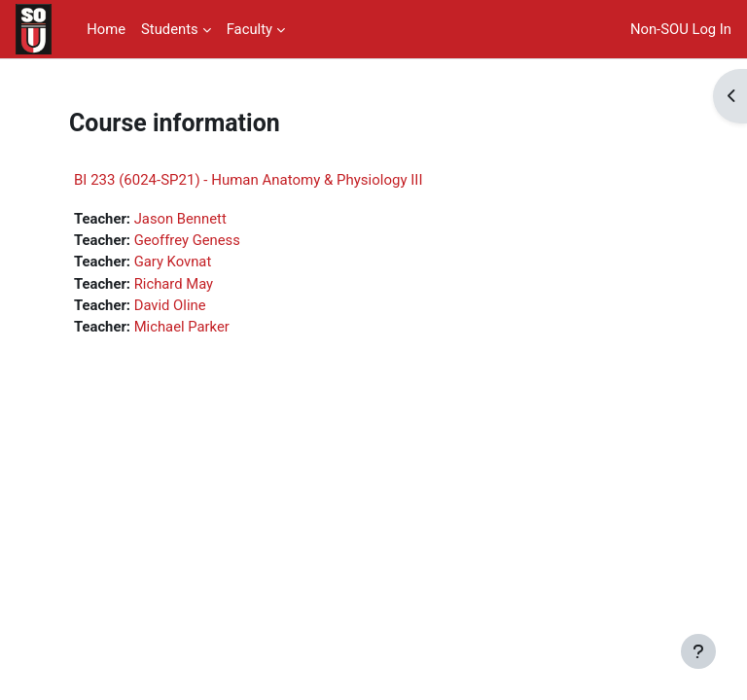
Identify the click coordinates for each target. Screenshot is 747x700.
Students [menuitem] (170, 29)
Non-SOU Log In (681, 29)
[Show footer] (698, 651)
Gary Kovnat (173, 262)
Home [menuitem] (106, 29)
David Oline (170, 305)
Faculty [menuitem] (249, 29)
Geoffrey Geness (187, 240)
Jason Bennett (180, 219)
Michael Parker (182, 327)
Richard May (174, 284)
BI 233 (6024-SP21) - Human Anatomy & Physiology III (249, 180)
